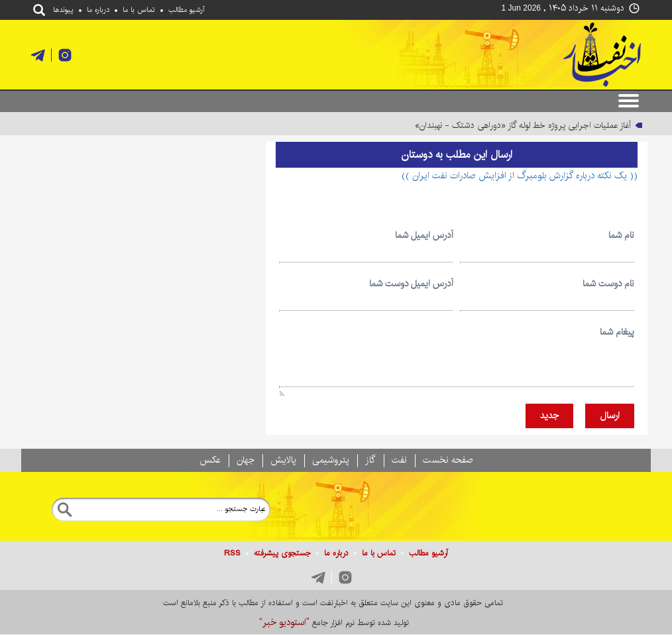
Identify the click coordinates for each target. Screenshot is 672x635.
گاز (370, 460)
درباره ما (98, 10)
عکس (210, 460)
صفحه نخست (448, 460)
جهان (246, 460)
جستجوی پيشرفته (282, 553)
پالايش (283, 460)
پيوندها (63, 10)
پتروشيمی (331, 460)
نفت (399, 460)
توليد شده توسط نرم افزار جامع (334, 622)
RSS (232, 553)
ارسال (610, 416)
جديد (549, 416)
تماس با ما (139, 10)
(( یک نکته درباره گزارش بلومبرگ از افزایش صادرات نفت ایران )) (520, 176)
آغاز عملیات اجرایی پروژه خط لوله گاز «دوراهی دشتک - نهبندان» (523, 125)
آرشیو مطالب (187, 10)
